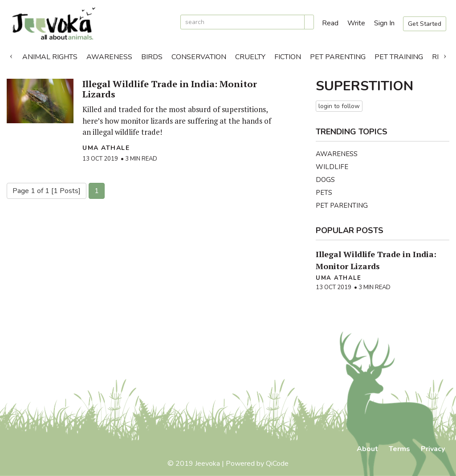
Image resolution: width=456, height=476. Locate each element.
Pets (324, 193)
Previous (11, 55)
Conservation (199, 57)
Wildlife (332, 167)
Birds (152, 57)
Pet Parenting (338, 57)
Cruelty (250, 57)
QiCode (277, 464)
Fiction (288, 57)
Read (330, 23)
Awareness (109, 57)
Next (445, 55)
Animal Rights (50, 57)
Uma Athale (106, 148)
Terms (399, 449)
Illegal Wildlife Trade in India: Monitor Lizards (170, 89)
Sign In (384, 23)
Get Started (425, 24)
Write (356, 23)
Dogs (325, 180)
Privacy (433, 449)
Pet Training (399, 57)
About (367, 449)
